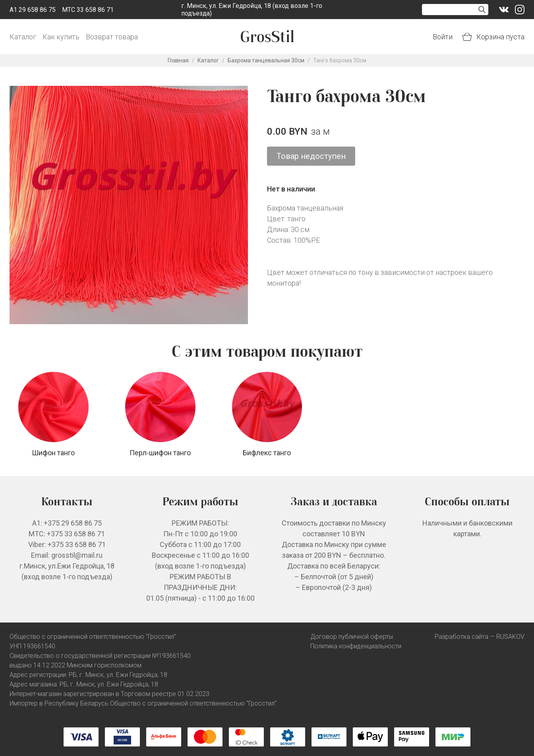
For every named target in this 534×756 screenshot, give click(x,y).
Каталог (23, 37)
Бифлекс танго (267, 453)
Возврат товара (112, 37)
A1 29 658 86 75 (33, 10)
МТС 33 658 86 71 (88, 10)
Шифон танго (53, 453)
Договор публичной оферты (352, 637)
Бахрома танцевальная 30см (266, 60)
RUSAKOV (510, 637)
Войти (443, 37)
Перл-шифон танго (160, 453)
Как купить (61, 37)
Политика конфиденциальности (356, 646)
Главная (178, 60)
